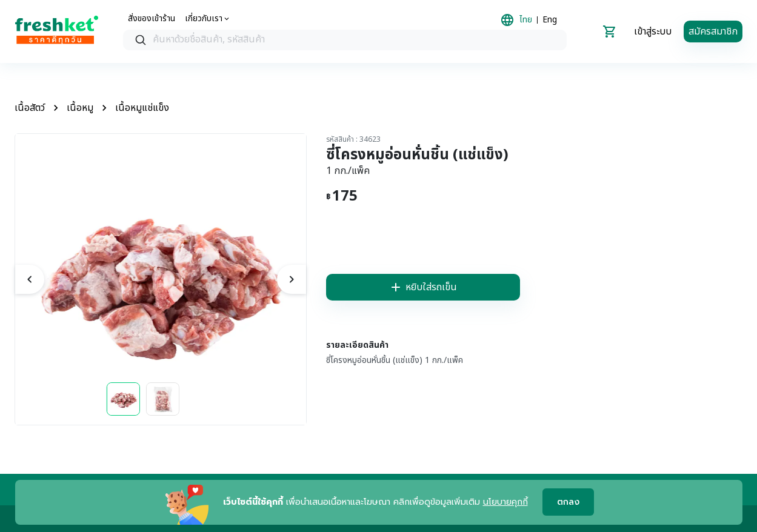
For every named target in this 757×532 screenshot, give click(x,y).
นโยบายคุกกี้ (505, 502)
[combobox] (345, 40)
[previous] (30, 279)
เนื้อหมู (80, 108)
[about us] (208, 19)
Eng (550, 20)
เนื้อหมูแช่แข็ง (142, 108)
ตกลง (568, 503)
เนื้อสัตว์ (30, 108)
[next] (292, 279)
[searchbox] (345, 40)
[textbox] (357, 40)
